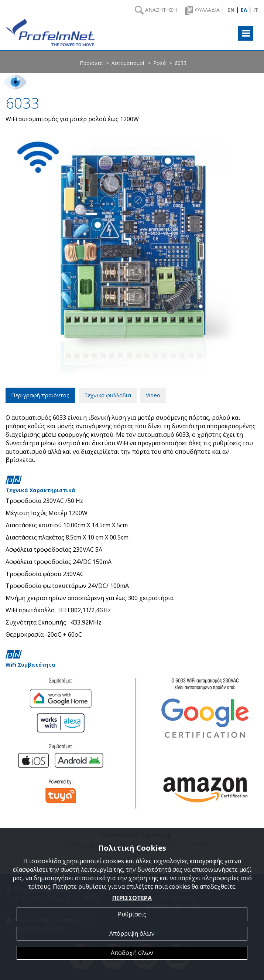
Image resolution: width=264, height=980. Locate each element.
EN (231, 10)
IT (256, 10)
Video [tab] (153, 395)
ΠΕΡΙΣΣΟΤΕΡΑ (132, 898)
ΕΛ (244, 10)
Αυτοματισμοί (128, 63)
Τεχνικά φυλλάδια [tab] (108, 395)
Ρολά (160, 63)
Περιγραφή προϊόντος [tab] (40, 395)
